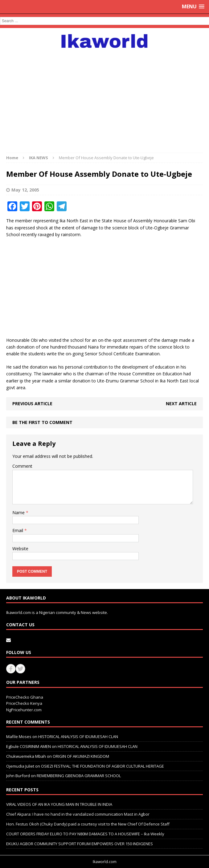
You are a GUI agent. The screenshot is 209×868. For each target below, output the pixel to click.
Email (18, 530)
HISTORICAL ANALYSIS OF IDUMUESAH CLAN (78, 737)
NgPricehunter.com (24, 710)
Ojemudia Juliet (20, 766)
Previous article (32, 404)
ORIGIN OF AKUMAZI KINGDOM (81, 756)
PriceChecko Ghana (25, 697)
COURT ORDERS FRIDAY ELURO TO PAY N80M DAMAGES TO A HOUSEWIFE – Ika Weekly (85, 834)
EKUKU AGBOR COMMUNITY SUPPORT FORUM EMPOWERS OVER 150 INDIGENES (80, 844)
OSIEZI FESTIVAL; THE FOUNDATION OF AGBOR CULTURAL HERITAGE (102, 766)
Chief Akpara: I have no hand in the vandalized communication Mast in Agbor (78, 814)
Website (20, 549)
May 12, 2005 (25, 190)
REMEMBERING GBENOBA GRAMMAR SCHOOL (79, 776)
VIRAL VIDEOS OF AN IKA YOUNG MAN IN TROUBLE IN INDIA (59, 804)
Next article (181, 404)
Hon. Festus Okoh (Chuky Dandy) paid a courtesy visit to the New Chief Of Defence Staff (88, 824)
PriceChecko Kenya (24, 703)
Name (19, 513)
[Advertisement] (104, 97)
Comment (22, 466)
